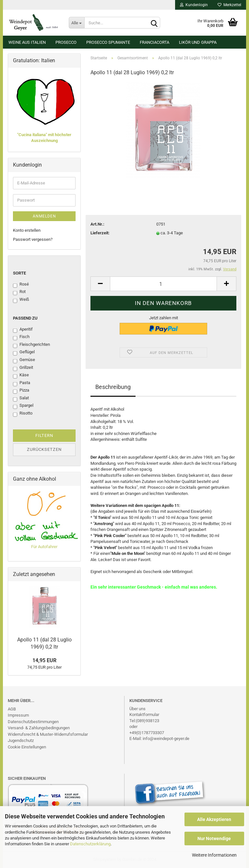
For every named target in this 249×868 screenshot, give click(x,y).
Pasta (22, 383)
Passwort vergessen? (33, 239)
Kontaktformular (144, 715)
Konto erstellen (27, 230)
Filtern (44, 435)
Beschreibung (113, 387)
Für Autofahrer (44, 547)
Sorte (19, 273)
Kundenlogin (194, 5)
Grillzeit (23, 368)
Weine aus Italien (27, 42)
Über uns (137, 709)
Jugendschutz (21, 740)
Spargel (23, 406)
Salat (21, 398)
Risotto (23, 414)
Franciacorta (154, 42)
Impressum (18, 715)
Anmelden (44, 216)
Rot (19, 292)
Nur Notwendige (214, 839)
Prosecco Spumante (108, 42)
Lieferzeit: (100, 233)
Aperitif (23, 330)
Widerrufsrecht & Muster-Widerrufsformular (48, 734)
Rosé (21, 285)
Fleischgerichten (31, 345)
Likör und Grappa (198, 42)
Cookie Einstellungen (27, 747)
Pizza (21, 391)
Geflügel (24, 352)
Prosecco (66, 42)
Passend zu (25, 318)
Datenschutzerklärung (90, 844)
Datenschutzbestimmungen (33, 722)
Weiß (21, 300)
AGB (12, 709)
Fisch (21, 337)
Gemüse (24, 360)
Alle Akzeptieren (214, 819)
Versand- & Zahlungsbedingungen (39, 728)
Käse (21, 375)
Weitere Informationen (214, 855)
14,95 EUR (44, 660)
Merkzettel (229, 5)
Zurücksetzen (44, 449)
